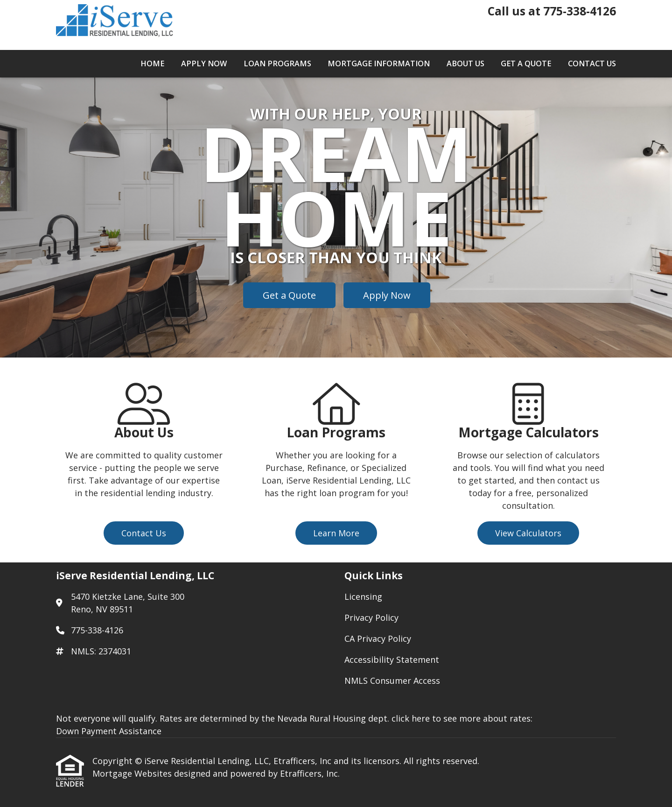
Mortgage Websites (133, 773)
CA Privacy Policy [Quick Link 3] (378, 639)
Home (152, 63)
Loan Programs (277, 63)
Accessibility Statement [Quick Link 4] (392, 660)
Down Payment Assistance (109, 731)
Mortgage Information (379, 63)
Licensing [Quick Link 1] (363, 596)
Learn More (336, 533)
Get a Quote (526, 63)
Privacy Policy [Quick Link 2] (371, 618)
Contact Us (592, 63)
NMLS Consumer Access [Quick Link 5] (392, 681)
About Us (465, 63)
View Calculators (528, 533)
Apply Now (204, 63)
